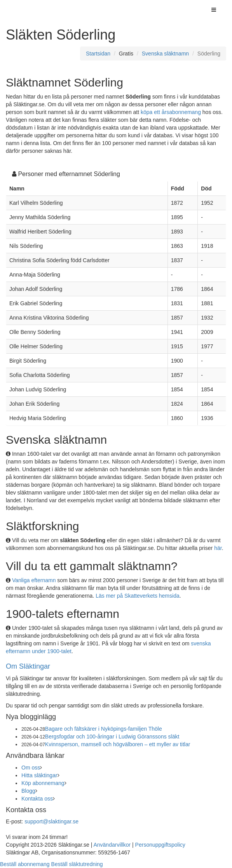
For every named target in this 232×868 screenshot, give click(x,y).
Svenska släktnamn (165, 54)
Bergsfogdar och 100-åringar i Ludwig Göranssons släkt (112, 737)
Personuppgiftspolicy (160, 845)
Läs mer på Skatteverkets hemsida (138, 596)
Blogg (28, 791)
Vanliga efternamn (34, 580)
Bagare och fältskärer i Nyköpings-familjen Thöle (104, 729)
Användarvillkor (112, 845)
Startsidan (98, 54)
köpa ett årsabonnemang (171, 112)
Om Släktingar (28, 666)
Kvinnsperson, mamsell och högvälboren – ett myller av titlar (118, 744)
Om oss (31, 768)
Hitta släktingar (39, 775)
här (218, 548)
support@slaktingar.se (51, 821)
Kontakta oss (37, 799)
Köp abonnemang (43, 783)
